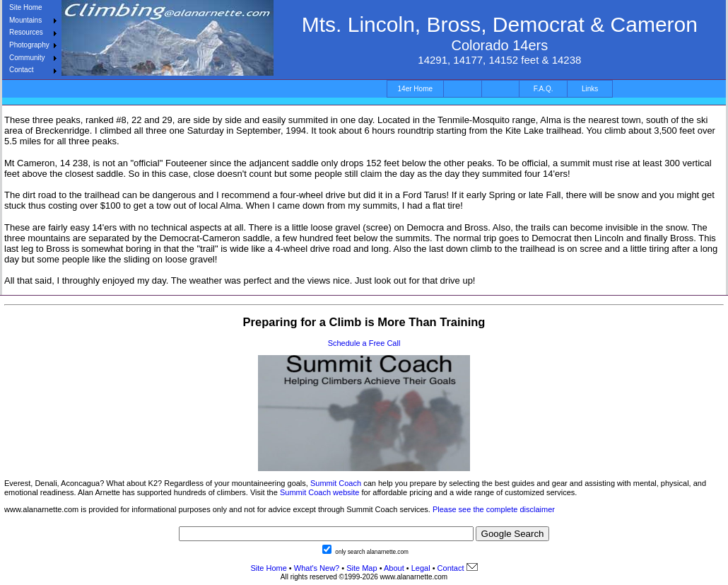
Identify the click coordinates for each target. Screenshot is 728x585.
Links (590, 89)
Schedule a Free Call (364, 343)
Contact (21, 70)
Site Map (360, 568)
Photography (29, 45)
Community (27, 58)
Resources (26, 32)
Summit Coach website (320, 492)
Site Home (26, 7)
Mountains (25, 20)
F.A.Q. (544, 89)
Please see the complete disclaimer (494, 509)
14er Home (415, 89)
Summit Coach (336, 483)
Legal (421, 568)
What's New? (317, 568)
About (394, 568)
